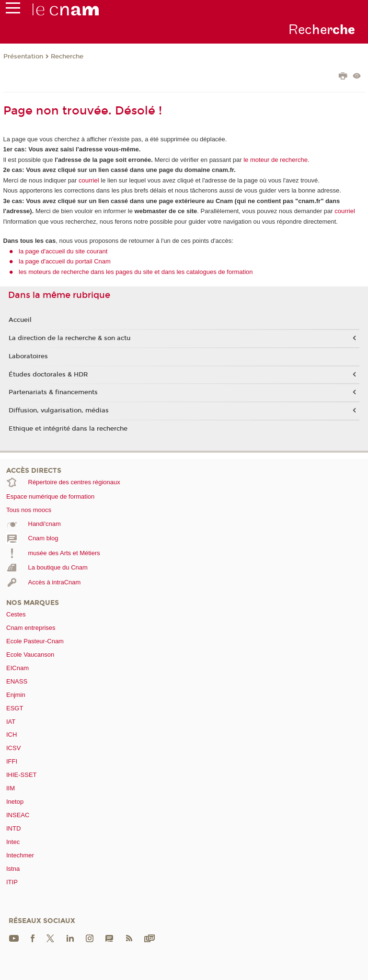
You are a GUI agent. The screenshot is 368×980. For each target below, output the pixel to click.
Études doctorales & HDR (48, 375)
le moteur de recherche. (276, 160)
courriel (89, 180)
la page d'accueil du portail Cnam (65, 261)
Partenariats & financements (53, 392)
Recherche (67, 57)
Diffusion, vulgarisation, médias (59, 410)
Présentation (23, 57)
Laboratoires (28, 356)
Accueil (20, 320)
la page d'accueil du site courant (63, 251)
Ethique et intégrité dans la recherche (68, 429)
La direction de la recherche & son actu (69, 338)
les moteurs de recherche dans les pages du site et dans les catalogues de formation (136, 272)
